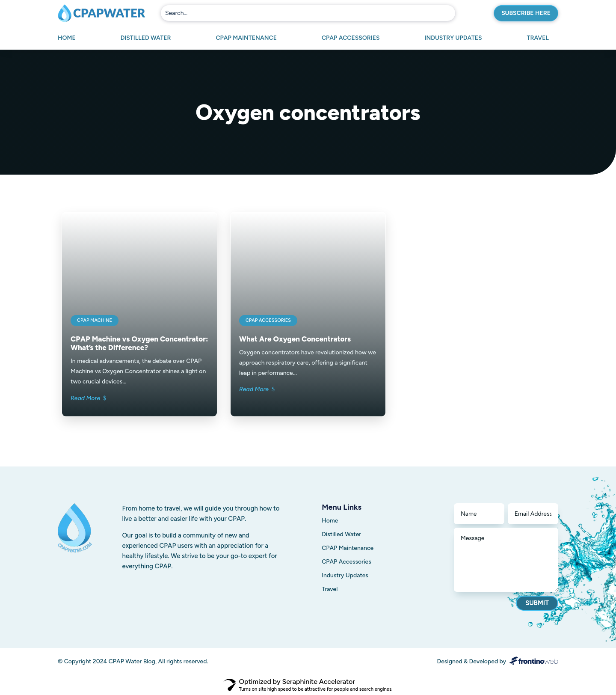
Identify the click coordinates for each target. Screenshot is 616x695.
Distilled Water (146, 38)
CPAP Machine (95, 320)
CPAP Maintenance (246, 38)
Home (67, 38)
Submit (537, 603)
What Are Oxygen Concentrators (295, 339)
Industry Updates (453, 38)
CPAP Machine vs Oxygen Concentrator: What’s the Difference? (139, 343)
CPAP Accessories (351, 38)
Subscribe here (526, 13)
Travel (538, 38)
